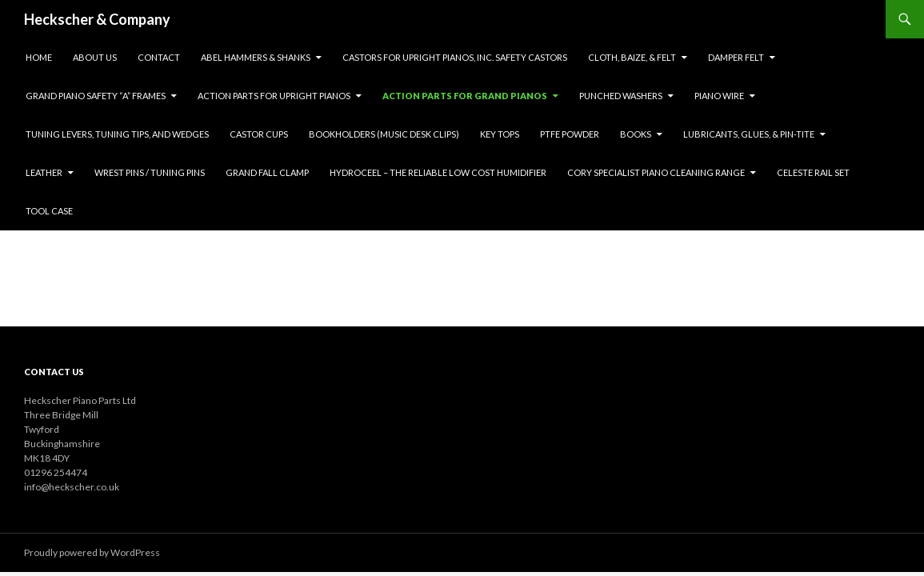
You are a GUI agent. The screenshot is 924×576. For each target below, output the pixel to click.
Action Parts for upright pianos (274, 96)
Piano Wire (719, 96)
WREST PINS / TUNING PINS (150, 172)
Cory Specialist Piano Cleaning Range (656, 172)
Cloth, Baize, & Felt (632, 57)
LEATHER (44, 172)
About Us (95, 57)
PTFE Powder (570, 134)
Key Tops (500, 134)
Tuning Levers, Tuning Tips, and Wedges (117, 134)
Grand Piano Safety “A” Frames (96, 96)
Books (636, 134)
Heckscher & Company (97, 19)
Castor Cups (259, 134)
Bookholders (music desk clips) (384, 134)
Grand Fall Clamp (267, 172)
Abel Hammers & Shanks (256, 57)
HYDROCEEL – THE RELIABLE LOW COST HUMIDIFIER (438, 172)
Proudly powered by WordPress (92, 552)
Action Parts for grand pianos (465, 96)
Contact (159, 57)
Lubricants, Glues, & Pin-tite (749, 134)
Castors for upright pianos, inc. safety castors (455, 57)
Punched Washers (621, 96)
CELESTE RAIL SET (813, 172)
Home (39, 57)
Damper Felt (736, 57)
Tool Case (49, 211)
